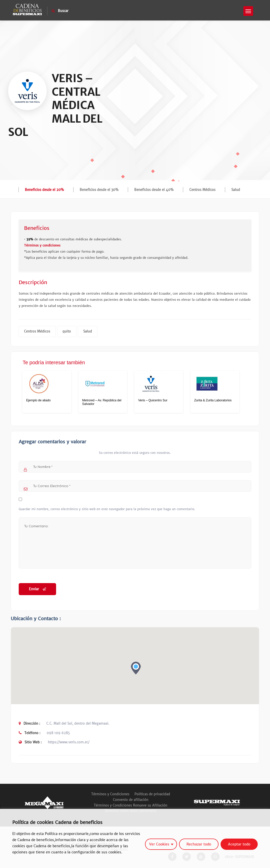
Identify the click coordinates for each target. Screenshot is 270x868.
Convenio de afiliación (131, 800)
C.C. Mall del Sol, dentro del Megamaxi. (78, 724)
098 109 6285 (58, 733)
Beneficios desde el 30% (99, 190)
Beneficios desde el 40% (154, 190)
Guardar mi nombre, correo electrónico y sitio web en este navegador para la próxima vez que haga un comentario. (107, 509)
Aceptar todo (239, 844)
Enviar (37, 589)
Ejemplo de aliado (38, 400)
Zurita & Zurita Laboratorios (213, 400)
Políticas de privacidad (152, 794)
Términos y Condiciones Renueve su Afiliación (131, 805)
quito (67, 331)
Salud (236, 190)
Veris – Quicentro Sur (153, 400)
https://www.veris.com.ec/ (69, 742)
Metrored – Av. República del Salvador (102, 402)
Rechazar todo (199, 844)
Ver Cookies (159, 844)
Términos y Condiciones (110, 794)
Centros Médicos (202, 190)
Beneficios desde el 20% (44, 190)
